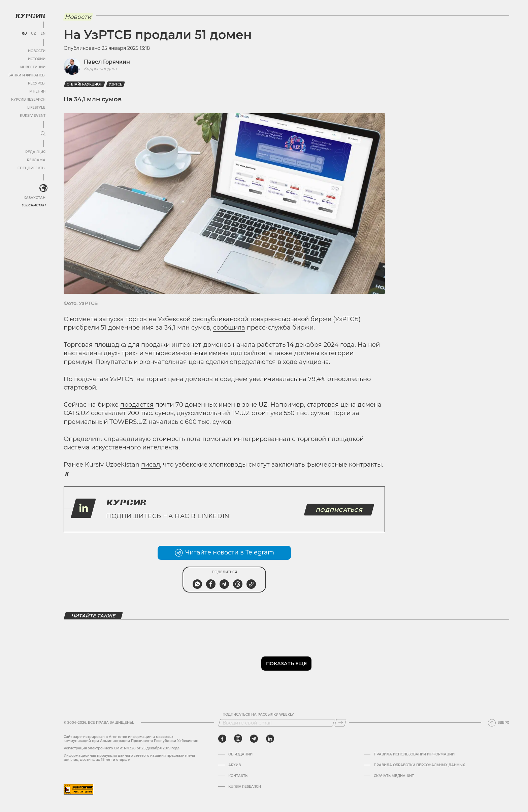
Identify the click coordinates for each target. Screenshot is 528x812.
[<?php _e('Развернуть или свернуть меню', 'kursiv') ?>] (43, 188)
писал (151, 465)
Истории (37, 59)
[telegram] (254, 739)
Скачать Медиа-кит (394, 776)
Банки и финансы (27, 75)
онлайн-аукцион (85, 84)
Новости (37, 51)
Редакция (35, 152)
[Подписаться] (340, 723)
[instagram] (238, 739)
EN (43, 34)
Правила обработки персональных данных (419, 765)
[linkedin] (270, 739)
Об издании (240, 754)
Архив (235, 765)
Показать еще (286, 664)
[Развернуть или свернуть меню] (43, 134)
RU (24, 34)
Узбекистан (34, 205)
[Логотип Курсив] (30, 16)
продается (137, 405)
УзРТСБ (115, 84)
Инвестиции (33, 67)
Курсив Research (28, 99)
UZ (34, 34)
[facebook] (222, 739)
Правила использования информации (414, 754)
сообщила (229, 328)
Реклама (36, 160)
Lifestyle (36, 108)
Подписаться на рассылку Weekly (258, 715)
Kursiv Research (245, 787)
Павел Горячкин (107, 62)
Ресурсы (37, 83)
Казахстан (35, 198)
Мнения (37, 91)
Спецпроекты (31, 168)
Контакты (238, 776)
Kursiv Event (33, 116)
